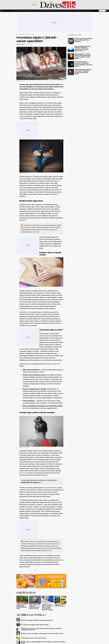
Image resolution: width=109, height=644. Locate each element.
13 (84, 51)
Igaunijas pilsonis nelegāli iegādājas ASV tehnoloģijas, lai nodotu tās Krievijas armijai (43, 642)
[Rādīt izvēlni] (1, 11)
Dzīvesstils (21, 34)
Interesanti (87, 11)
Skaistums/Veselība (26, 11)
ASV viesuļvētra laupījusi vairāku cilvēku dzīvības (35, 625)
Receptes (81, 11)
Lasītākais (75, 35)
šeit (40, 482)
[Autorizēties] (108, 11)
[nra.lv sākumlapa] (35, 5)
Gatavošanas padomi (55, 11)
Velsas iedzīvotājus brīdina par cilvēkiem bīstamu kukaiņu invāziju (35, 607)
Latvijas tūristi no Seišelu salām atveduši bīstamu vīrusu (21, 607)
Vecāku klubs (65, 11)
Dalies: (36, 570)
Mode (13, 11)
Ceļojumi (35, 11)
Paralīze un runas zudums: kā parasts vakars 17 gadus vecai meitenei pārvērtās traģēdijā (47, 607)
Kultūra (18, 11)
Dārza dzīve (73, 11)
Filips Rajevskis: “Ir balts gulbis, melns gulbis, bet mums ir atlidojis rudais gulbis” (83, 56)
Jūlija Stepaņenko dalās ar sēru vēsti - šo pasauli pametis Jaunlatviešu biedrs (83, 72)
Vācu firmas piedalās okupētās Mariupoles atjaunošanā (37, 620)
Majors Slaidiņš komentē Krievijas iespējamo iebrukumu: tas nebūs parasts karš (83, 48)
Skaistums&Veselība (30, 34)
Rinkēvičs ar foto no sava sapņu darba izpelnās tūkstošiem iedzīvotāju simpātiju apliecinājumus (41, 629)
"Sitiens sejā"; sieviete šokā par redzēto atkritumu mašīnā (83, 40)
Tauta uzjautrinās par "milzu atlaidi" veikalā (33, 638)
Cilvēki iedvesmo (43, 11)
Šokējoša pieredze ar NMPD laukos (60, 605)
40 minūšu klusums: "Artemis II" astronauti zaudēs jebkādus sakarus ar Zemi (84, 64)
